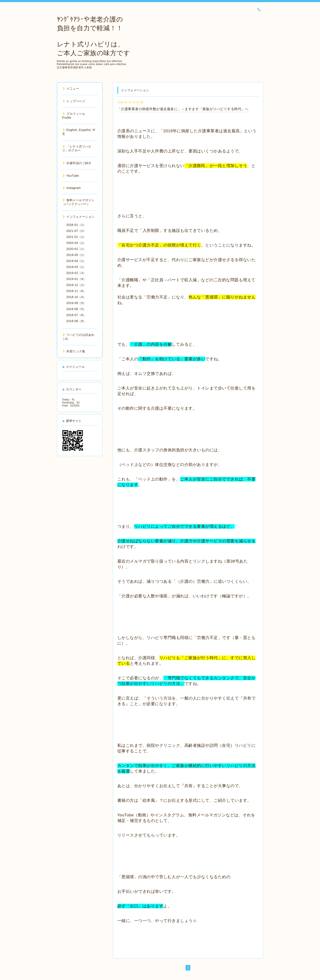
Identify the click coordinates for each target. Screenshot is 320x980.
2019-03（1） (76, 267)
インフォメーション (79, 217)
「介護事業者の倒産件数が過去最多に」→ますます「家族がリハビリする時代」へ (183, 109)
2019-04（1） (76, 261)
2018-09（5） (76, 303)
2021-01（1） (76, 237)
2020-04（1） (76, 243)
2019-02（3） (76, 273)
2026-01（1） (76, 225)
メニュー (71, 88)
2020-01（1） (76, 249)
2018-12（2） (76, 285)
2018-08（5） (76, 309)
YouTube (71, 176)
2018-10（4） (76, 297)
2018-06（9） (76, 321)
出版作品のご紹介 (77, 163)
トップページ (74, 101)
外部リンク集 (74, 351)
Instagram (72, 188)
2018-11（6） (76, 291)
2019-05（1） (76, 255)
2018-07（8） (76, 315)
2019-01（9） (76, 279)
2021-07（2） (76, 231)
